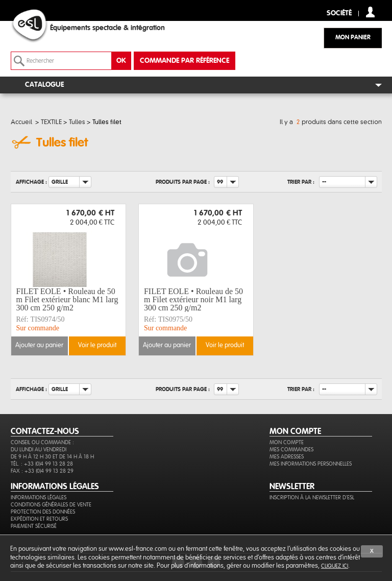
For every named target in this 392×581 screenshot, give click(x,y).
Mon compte (287, 442)
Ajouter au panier (39, 345)
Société (339, 14)
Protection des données (43, 512)
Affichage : (31, 182)
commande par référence (185, 61)
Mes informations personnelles (311, 464)
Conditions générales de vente (51, 505)
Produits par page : (183, 182)
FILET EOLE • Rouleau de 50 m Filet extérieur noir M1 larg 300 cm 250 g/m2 (193, 300)
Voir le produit (97, 345)
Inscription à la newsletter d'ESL (312, 498)
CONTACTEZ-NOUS (45, 431)
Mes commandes (291, 450)
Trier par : (301, 182)
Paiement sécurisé (34, 526)
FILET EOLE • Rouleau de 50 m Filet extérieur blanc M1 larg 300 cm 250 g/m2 (67, 300)
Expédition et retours (39, 519)
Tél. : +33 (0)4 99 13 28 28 (42, 464)
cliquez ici (335, 566)
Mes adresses (287, 457)
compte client (370, 12)
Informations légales (39, 498)
